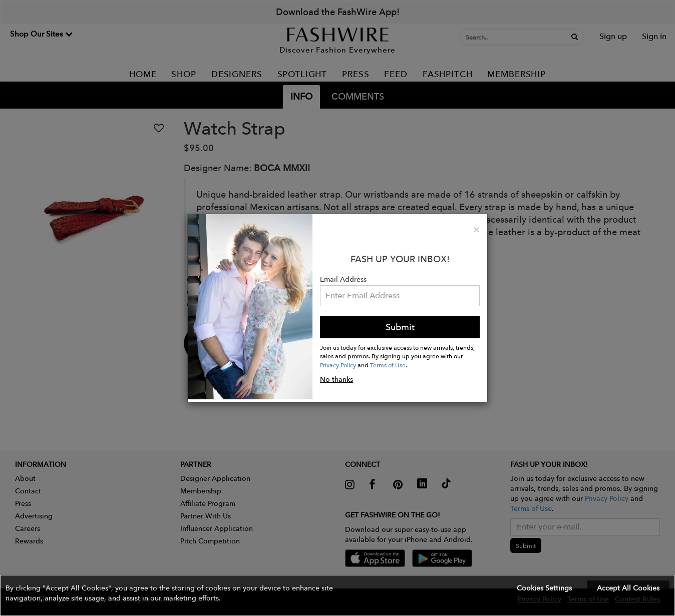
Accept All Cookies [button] (628, 588)
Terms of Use (388, 365)
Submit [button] (400, 327)
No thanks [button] (336, 379)
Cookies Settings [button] (544, 588)
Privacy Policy (338, 365)
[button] (338, 595)
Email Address (343, 279)
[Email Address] (400, 296)
